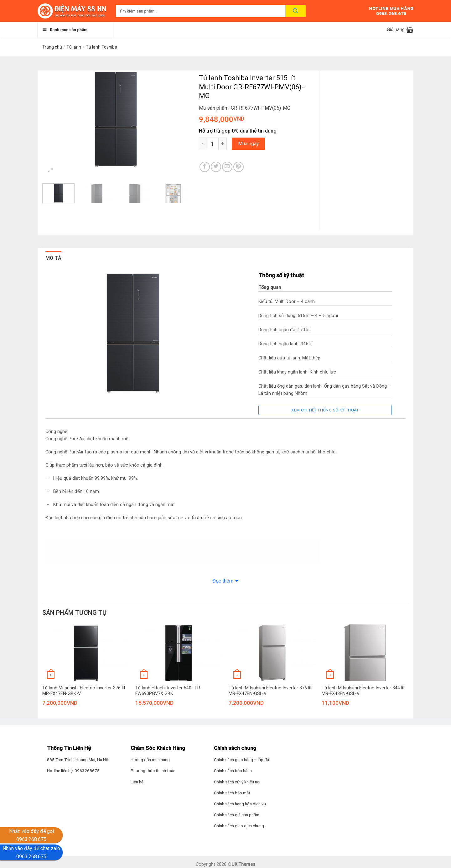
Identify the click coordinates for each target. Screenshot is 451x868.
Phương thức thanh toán (153, 771)
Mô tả (54, 258)
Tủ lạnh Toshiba (101, 47)
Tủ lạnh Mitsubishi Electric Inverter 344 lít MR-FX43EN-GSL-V (363, 691)
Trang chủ (52, 47)
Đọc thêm (223, 581)
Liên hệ (137, 782)
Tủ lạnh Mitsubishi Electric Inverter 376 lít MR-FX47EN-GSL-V (270, 691)
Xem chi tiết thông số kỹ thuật (325, 410)
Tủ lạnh (74, 47)
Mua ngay (248, 144)
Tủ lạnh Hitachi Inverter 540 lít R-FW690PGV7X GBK (168, 691)
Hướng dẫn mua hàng (150, 760)
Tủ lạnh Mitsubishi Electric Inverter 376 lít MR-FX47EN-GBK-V (84, 691)
